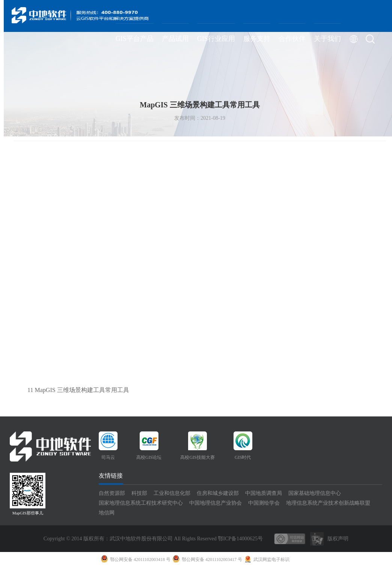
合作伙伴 (292, 39)
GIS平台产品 (135, 39)
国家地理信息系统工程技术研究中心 (141, 503)
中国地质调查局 (264, 493)
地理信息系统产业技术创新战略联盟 (328, 503)
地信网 (107, 513)
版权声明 (338, 539)
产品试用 (175, 39)
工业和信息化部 (172, 493)
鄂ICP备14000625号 (240, 539)
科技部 (139, 493)
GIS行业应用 (216, 39)
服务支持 (257, 39)
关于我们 (327, 39)
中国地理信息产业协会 (216, 503)
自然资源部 (112, 493)
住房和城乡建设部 (218, 493)
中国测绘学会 (264, 503)
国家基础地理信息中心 (315, 493)
